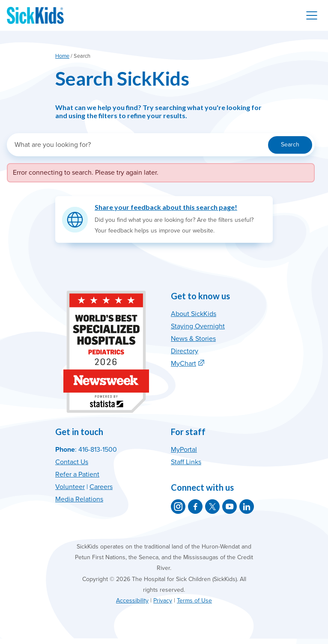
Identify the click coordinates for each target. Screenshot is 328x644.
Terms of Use (194, 601)
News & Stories (193, 339)
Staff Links (186, 462)
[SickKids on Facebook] (195, 507)
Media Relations (79, 499)
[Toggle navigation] (312, 15)
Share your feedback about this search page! (166, 207)
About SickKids (194, 314)
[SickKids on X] (212, 507)
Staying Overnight (198, 326)
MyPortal (184, 450)
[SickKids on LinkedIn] (247, 507)
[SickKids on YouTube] (230, 507)
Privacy (163, 601)
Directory (185, 351)
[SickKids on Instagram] (178, 507)
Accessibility (132, 601)
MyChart (183, 364)
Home (62, 56)
